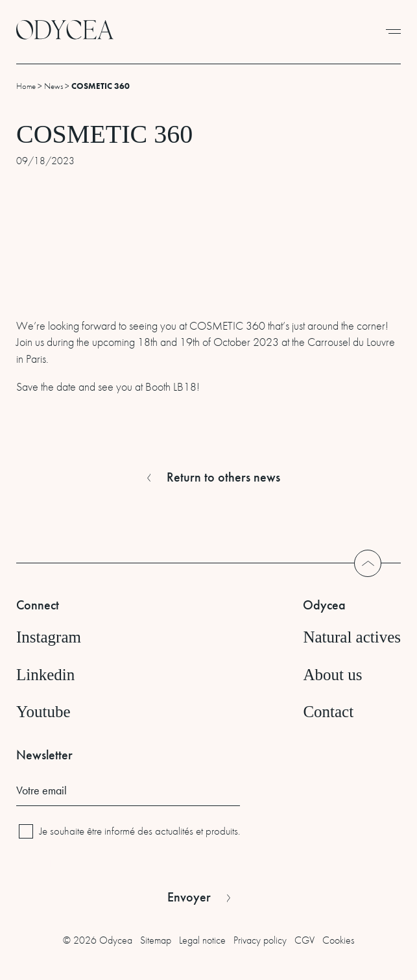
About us (332, 675)
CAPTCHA (37, 864)
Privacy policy (260, 940)
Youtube (43, 712)
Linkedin (45, 675)
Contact (328, 712)
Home (26, 86)
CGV (304, 940)
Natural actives (352, 637)
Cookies (338, 940)
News (54, 86)
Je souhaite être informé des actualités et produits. (140, 831)
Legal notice (202, 940)
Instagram (49, 637)
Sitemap (156, 940)
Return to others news (223, 477)
